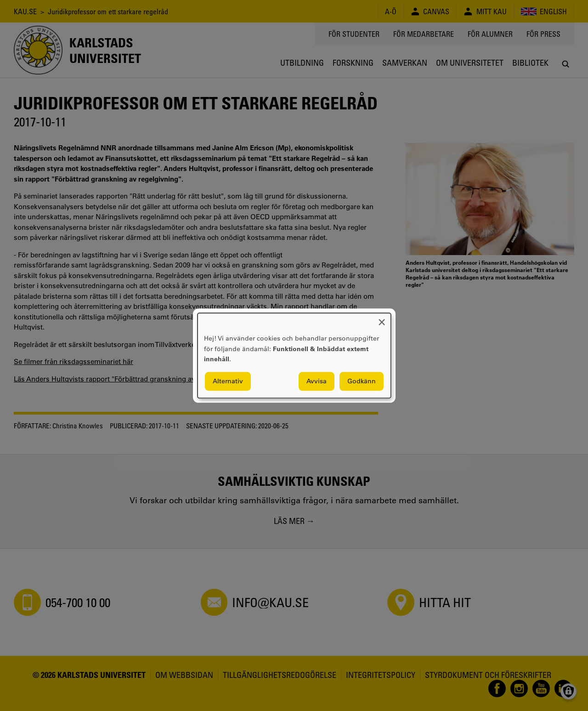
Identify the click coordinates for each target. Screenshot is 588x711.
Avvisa (317, 381)
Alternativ (228, 381)
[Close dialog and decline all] (382, 319)
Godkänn (362, 381)
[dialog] (294, 355)
